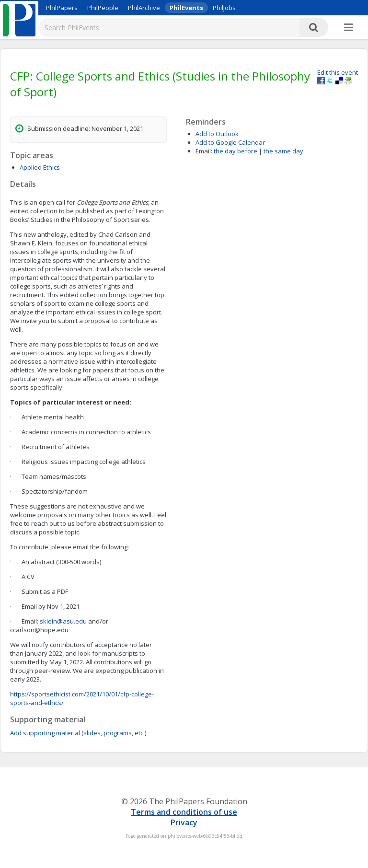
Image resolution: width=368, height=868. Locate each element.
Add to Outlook (217, 134)
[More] (349, 28)
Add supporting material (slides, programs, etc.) (78, 733)
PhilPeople (103, 8)
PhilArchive (144, 8)
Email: (204, 151)
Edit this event (338, 72)
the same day (283, 151)
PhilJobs (224, 8)
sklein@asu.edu (63, 621)
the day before (236, 151)
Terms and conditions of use (184, 812)
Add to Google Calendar (230, 142)
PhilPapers (62, 8)
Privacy (184, 822)
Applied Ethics (40, 167)
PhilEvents (186, 8)
